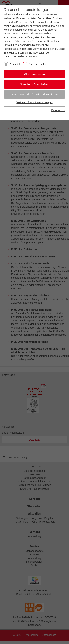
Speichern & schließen (34, 84)
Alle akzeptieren (35, 74)
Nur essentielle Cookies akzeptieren (34, 94)
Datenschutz (58, 110)
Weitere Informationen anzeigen (34, 102)
